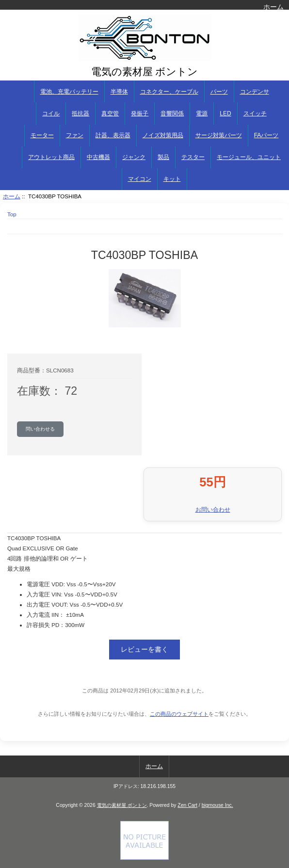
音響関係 (172, 113)
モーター (42, 135)
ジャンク (134, 157)
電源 (202, 113)
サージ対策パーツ (219, 135)
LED (225, 113)
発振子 (140, 113)
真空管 (110, 113)
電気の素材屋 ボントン (122, 805)
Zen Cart (187, 805)
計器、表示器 (113, 135)
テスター (193, 157)
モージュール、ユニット (249, 157)
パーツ (219, 92)
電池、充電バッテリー (69, 92)
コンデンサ (255, 92)
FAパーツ (266, 135)
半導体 (119, 92)
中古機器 (98, 157)
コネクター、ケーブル (169, 92)
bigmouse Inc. (217, 805)
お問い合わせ (213, 509)
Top (12, 214)
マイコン (140, 179)
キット (172, 179)
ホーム (273, 7)
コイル (51, 113)
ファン (75, 135)
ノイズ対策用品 (163, 135)
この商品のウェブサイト (179, 714)
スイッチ (255, 113)
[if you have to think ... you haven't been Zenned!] (144, 858)
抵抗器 (80, 113)
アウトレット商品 (51, 157)
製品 (163, 157)
